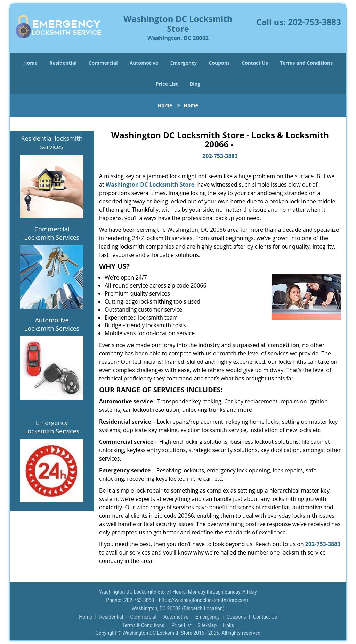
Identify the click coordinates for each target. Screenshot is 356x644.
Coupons (219, 63)
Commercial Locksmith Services (52, 233)
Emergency (183, 63)
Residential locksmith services (52, 142)
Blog (195, 84)
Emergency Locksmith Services (52, 427)
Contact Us (255, 63)
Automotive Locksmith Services (52, 324)
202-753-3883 (314, 22)
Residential (63, 63)
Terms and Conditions (306, 63)
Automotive (144, 63)
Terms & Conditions (143, 625)
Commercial (103, 63)
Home (30, 63)
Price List (167, 84)
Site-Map (207, 625)
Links (228, 625)
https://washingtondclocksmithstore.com (204, 600)
